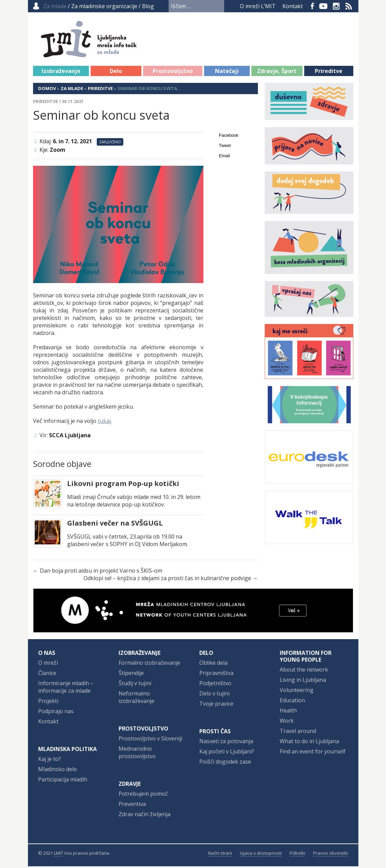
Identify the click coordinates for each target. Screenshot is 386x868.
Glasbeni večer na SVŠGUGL (115, 525)
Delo (116, 73)
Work (287, 722)
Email (225, 157)
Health (288, 712)
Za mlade (72, 90)
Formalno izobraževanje (149, 664)
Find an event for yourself (313, 753)
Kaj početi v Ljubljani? (227, 753)
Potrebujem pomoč (143, 795)
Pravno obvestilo (331, 855)
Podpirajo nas (56, 713)
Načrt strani (220, 855)
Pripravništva (216, 675)
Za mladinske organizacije (104, 6)
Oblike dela (213, 664)
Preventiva (132, 806)
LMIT (58, 855)
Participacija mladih (63, 781)
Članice (47, 675)
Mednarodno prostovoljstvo (137, 754)
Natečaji (227, 73)
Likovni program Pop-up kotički (123, 485)
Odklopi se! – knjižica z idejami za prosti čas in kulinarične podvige (167, 580)
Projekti (48, 703)
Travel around (298, 733)
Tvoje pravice (216, 705)
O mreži (48, 664)
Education (292, 702)
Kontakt (293, 6)
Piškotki (297, 855)
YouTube (323, 6)
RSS (349, 6)
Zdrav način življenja (144, 816)
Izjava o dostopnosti (261, 855)
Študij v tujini (135, 685)
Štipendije (131, 675)
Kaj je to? (50, 761)
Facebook (312, 6)
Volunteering (297, 692)
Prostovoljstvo (173, 73)
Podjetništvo (215, 685)
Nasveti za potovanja (226, 743)
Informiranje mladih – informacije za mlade (66, 689)
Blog (148, 6)
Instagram (336, 6)
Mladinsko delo (58, 771)
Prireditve (329, 73)
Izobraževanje (61, 73)
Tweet (225, 147)
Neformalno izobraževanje (136, 699)
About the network (304, 671)
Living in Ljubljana (303, 681)
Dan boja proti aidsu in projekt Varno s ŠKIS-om (101, 572)
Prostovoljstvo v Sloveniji (150, 740)
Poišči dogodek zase (225, 763)
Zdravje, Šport (277, 73)
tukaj (104, 423)
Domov (47, 90)
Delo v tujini (214, 695)
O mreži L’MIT (258, 6)
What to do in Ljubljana (309, 743)
